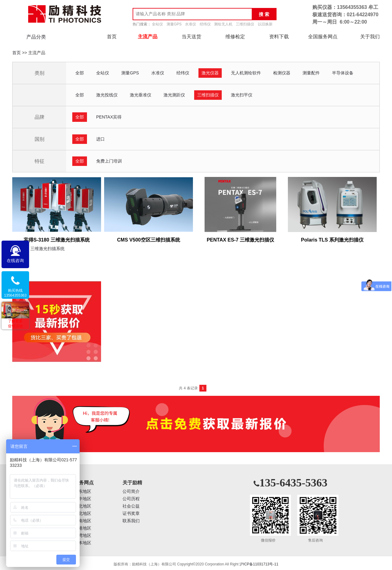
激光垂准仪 (141, 95)
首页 (112, 37)
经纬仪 (205, 24)
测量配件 (311, 73)
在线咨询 (15, 261)
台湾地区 (83, 536)
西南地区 (83, 521)
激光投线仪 (107, 95)
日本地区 (83, 543)
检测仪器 (282, 73)
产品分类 (36, 37)
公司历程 (131, 499)
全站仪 (157, 24)
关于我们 (370, 37)
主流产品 (148, 37)
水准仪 (190, 24)
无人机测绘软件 (246, 73)
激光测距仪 (174, 95)
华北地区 (83, 506)
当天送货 (191, 37)
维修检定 (235, 37)
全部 (80, 73)
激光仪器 (210, 73)
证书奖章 (131, 514)
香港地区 (83, 528)
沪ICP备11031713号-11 (259, 564)
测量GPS (174, 24)
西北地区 (83, 514)
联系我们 (131, 521)
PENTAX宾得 (109, 117)
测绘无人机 (223, 24)
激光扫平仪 (242, 95)
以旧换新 (265, 24)
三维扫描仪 (245, 24)
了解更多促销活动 (15, 324)
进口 (100, 139)
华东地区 (83, 491)
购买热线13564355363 (15, 293)
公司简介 (131, 491)
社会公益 (131, 506)
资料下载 (279, 37)
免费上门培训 (109, 161)
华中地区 (83, 499)
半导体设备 (343, 73)
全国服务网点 (323, 37)
